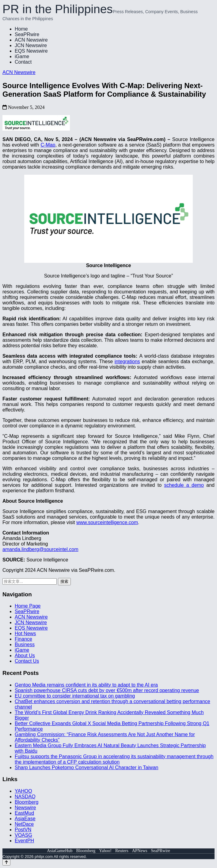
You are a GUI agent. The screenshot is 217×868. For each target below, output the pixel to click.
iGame (22, 56)
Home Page (28, 606)
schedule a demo (184, 485)
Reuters (122, 851)
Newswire (25, 808)
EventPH (24, 841)
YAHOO (23, 791)
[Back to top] (6, 862)
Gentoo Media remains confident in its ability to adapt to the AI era (86, 685)
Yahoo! (105, 851)
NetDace (24, 824)
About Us (25, 656)
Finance (23, 639)
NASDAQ (25, 797)
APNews (140, 851)
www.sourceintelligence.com (107, 522)
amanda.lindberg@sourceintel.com (40, 549)
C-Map (48, 145)
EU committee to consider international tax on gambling (75, 696)
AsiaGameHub (60, 851)
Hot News (25, 633)
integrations (127, 361)
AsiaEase (25, 819)
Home (21, 29)
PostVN (23, 830)
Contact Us (27, 661)
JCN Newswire (31, 45)
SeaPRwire (27, 34)
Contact (23, 62)
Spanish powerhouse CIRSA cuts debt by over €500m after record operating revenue (107, 690)
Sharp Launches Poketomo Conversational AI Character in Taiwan (86, 767)
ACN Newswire (31, 40)
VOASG (23, 835)
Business (25, 644)
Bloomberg (27, 802)
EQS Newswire (31, 51)
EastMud (24, 813)
